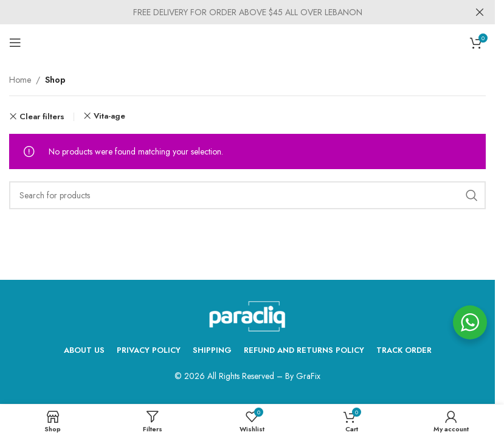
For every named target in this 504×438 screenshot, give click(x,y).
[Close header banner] (480, 12)
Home (20, 80)
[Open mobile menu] (15, 43)
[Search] (247, 195)
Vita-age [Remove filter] (109, 116)
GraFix (308, 376)
